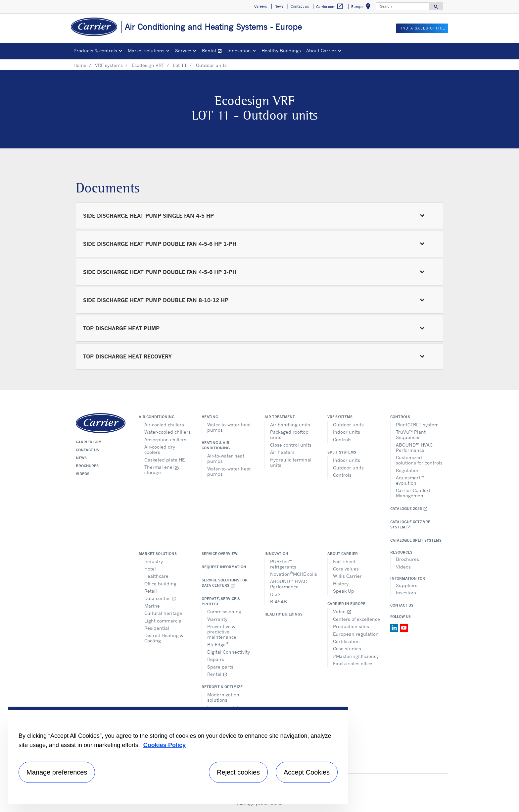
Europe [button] (362, 7)
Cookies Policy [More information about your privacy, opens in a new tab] (165, 745)
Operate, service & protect (221, 601)
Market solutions (158, 554)
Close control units (291, 445)
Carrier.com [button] (330, 6)
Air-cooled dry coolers (160, 449)
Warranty (217, 619)
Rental (213, 52)
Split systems (342, 452)
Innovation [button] (239, 51)
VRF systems (109, 65)
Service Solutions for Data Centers (225, 583)
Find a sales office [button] (422, 28)
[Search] (402, 6)
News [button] (279, 6)
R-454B (279, 601)
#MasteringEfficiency (356, 656)
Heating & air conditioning (216, 445)
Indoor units (347, 432)
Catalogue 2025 (409, 509)
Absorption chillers (165, 439)
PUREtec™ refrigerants (283, 564)
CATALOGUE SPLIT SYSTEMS (416, 540)
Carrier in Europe (346, 604)
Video (342, 611)
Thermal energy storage (162, 470)
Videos (83, 474)
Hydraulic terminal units (291, 462)
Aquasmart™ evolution (410, 480)
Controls (342, 439)
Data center (160, 598)
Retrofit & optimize (222, 687)
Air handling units (290, 425)
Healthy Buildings (281, 51)
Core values (346, 569)
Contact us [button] (300, 6)
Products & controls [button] (95, 51)
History (341, 584)
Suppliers (407, 585)
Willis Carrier (347, 576)
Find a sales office (353, 663)
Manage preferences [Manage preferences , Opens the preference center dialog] (57, 772)
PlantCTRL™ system (417, 425)
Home (80, 65)
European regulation (356, 634)
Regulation (408, 470)
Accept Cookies (307, 772)
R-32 (275, 594)
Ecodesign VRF (148, 65)
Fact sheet (344, 561)
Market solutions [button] (146, 51)
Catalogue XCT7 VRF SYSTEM (410, 525)
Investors (406, 593)
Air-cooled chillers (164, 425)
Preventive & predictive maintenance (222, 632)
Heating (210, 417)
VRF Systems (340, 417)
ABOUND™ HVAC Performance (414, 447)
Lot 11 (180, 65)
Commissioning (224, 611)
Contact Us (402, 605)
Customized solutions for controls (419, 460)
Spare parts (220, 667)
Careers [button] (260, 6)
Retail (151, 591)
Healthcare (156, 576)
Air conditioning (157, 417)
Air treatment (280, 417)
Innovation (276, 554)
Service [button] (183, 51)
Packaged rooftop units (289, 434)
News (81, 458)
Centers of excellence (356, 619)
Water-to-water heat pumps (229, 427)
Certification (346, 641)
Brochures (87, 466)
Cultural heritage (163, 613)
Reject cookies (238, 772)
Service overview (219, 554)
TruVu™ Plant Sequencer (411, 434)
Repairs (216, 659)
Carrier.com (89, 442)
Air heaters (282, 452)
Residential (157, 628)
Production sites (351, 626)
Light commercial (164, 621)
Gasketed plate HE (165, 460)
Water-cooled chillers (167, 432)
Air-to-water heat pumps (226, 458)
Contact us (87, 450)
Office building (160, 584)
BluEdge (218, 644)
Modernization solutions (223, 697)
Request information (224, 567)
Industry (154, 561)
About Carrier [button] (321, 51)
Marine (152, 606)
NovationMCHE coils (294, 574)
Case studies (347, 649)
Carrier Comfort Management (413, 493)
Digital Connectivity (229, 652)
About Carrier (343, 554)
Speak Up (344, 591)
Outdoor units (348, 425)
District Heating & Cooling (164, 638)
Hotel (150, 569)
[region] (178, 755)
